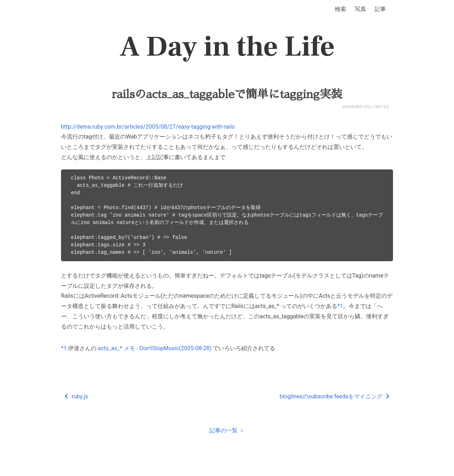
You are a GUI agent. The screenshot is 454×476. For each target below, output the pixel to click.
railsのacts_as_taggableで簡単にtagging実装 (227, 94)
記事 (380, 9)
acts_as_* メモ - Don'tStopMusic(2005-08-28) (155, 348)
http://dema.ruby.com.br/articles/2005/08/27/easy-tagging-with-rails (148, 127)
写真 (360, 9)
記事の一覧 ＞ (227, 430)
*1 (340, 306)
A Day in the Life (227, 47)
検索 (340, 9)
